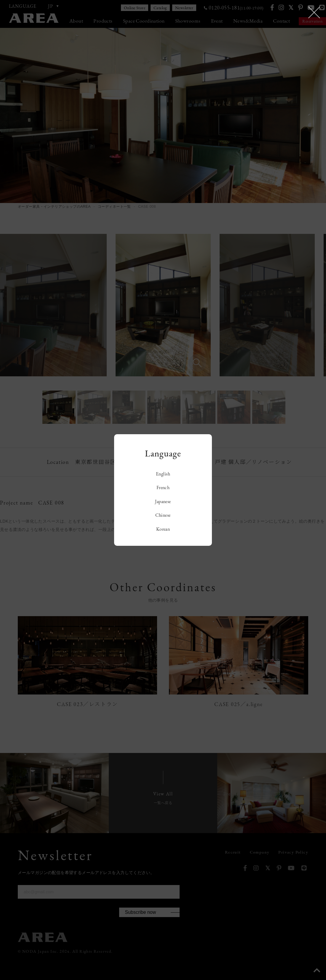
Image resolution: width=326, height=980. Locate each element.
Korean (163, 529)
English (163, 474)
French (163, 487)
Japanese (163, 501)
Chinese (163, 515)
